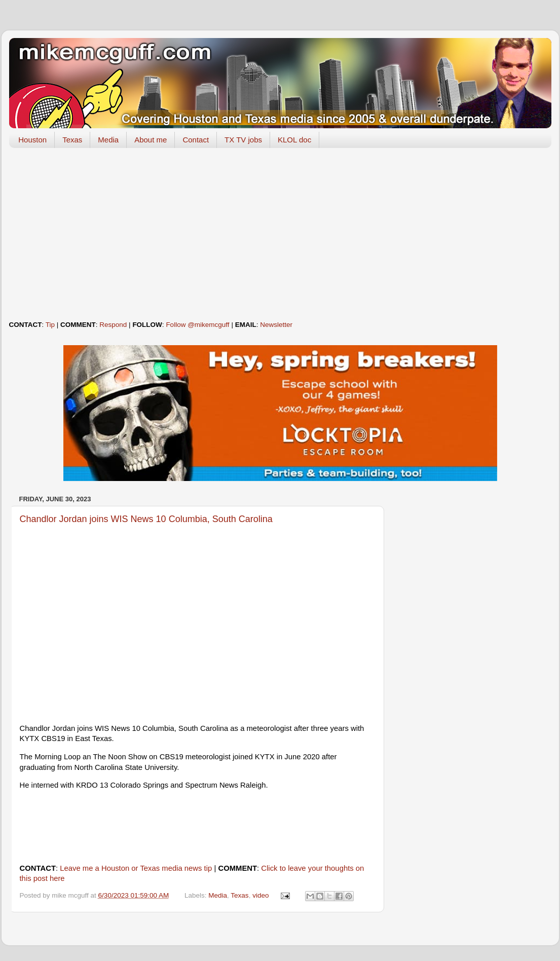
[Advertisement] (280, 234)
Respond (113, 325)
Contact (196, 140)
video (260, 895)
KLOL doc (294, 140)
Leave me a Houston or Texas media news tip (136, 868)
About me (151, 140)
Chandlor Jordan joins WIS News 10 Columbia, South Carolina (146, 519)
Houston (32, 140)
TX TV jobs (243, 140)
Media (108, 140)
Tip (50, 325)
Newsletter (276, 325)
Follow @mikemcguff (197, 325)
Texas (72, 140)
